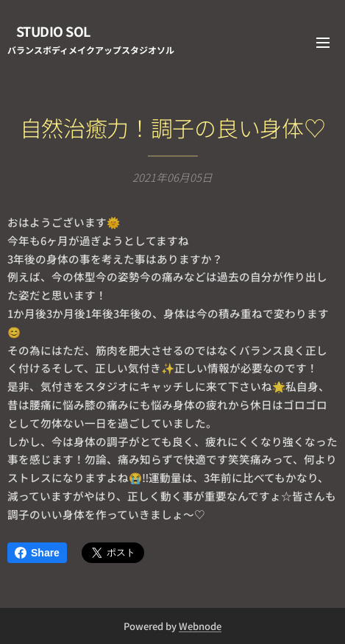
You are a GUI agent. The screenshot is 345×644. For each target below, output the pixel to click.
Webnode (200, 626)
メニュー (323, 43)
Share (37, 553)
